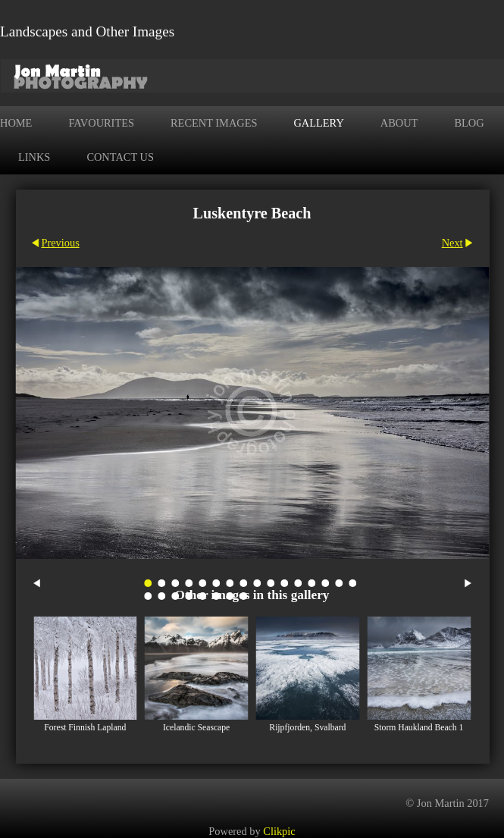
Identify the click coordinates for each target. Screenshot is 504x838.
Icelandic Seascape (196, 728)
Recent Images (214, 123)
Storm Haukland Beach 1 (419, 728)
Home (16, 123)
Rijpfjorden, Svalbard (307, 728)
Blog (469, 123)
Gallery (318, 123)
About (399, 123)
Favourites (101, 123)
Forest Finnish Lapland (85, 728)
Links (34, 157)
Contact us (120, 157)
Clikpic (279, 831)
